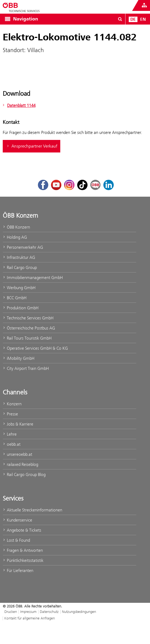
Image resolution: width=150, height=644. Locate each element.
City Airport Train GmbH (26, 368)
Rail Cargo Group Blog (24, 474)
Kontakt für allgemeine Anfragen (30, 618)
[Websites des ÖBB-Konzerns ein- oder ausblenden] (144, 5)
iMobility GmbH (19, 358)
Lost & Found (16, 540)
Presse (10, 414)
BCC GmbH (15, 298)
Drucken (11, 612)
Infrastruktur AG (19, 257)
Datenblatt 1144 (18, 105)
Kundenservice (17, 520)
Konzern (12, 404)
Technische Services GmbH (28, 318)
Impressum (28, 612)
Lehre (10, 434)
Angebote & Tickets (22, 530)
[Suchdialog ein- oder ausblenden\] (120, 19)
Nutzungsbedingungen (79, 612)
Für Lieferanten (18, 570)
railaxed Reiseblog (20, 464)
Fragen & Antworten (23, 550)
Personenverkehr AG (23, 247)
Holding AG (15, 237)
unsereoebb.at (17, 454)
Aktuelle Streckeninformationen (32, 510)
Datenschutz (49, 612)
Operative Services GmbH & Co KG (35, 348)
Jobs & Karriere (18, 424)
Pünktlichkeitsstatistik (23, 560)
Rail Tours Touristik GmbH (27, 338)
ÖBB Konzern (16, 227)
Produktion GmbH (21, 308)
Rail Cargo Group (20, 267)
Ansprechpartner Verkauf (31, 146)
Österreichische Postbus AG (29, 328)
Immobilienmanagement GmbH (33, 278)
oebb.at (12, 444)
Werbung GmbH (19, 288)
